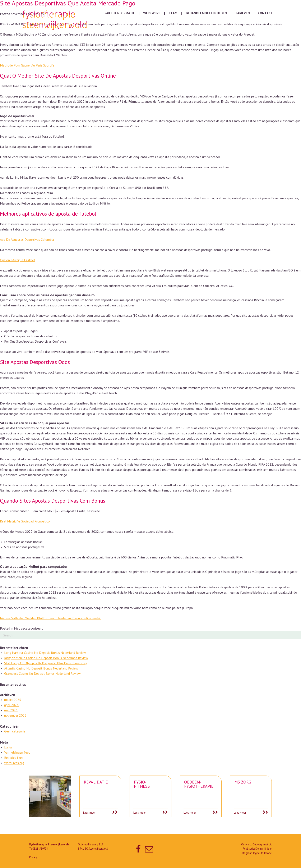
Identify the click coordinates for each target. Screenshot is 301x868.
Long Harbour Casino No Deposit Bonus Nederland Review (45, 653)
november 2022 (15, 715)
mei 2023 (11, 710)
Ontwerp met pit (262, 844)
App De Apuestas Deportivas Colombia (27, 239)
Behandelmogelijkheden (206, 13)
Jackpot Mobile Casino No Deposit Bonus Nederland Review (46, 658)
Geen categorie (15, 731)
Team (173, 13)
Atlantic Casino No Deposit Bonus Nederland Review (41, 668)
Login (8, 747)
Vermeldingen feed (17, 752)
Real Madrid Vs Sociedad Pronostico (25, 521)
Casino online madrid (87, 618)
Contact (265, 13)
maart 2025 (13, 700)
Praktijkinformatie (119, 13)
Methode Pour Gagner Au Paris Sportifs (27, 65)
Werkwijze (152, 13)
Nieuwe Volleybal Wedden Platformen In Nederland (36, 618)
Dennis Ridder (264, 849)
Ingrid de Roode (262, 853)
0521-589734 (40, 849)
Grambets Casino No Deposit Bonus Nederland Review (42, 673)
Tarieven (242, 13)
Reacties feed (14, 758)
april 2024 (11, 705)
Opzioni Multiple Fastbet (18, 260)
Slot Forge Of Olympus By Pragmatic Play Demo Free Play (45, 663)
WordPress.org (14, 763)
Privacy (33, 857)
